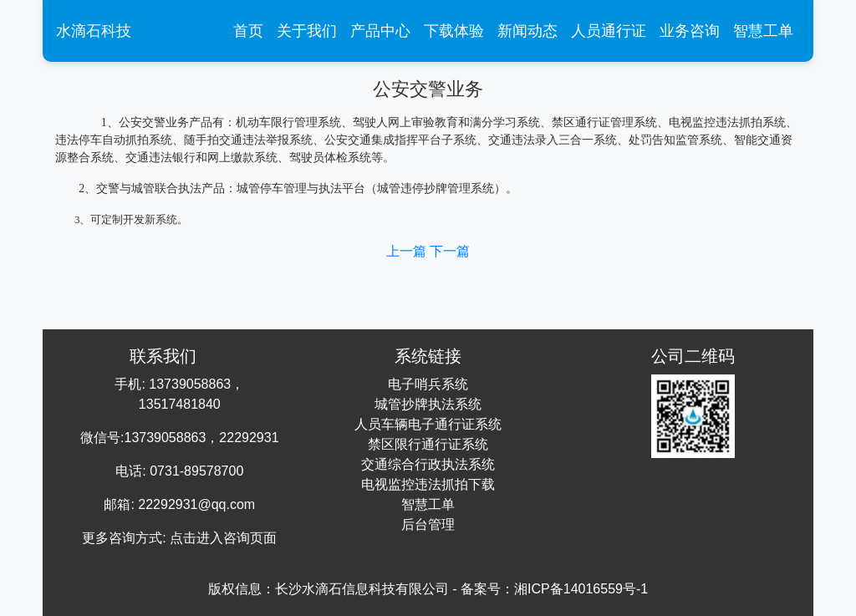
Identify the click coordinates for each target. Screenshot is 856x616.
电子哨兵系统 (428, 384)
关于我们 (307, 31)
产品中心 (380, 31)
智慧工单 (763, 31)
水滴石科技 (94, 31)
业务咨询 (690, 31)
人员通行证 (609, 31)
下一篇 (450, 251)
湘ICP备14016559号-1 (581, 589)
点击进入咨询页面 (223, 538)
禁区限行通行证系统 (428, 444)
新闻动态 (527, 31)
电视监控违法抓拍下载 (428, 484)
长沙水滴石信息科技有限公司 (362, 589)
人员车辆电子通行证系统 (428, 424)
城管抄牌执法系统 (428, 404)
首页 (252, 29)
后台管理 (428, 524)
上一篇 (408, 251)
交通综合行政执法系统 (428, 464)
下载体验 (454, 31)
